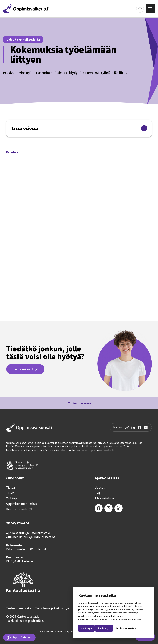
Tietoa (10, 488)
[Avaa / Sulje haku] (140, 9)
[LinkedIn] (119, 508)
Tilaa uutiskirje (104, 498)
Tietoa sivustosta (19, 608)
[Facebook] (99, 508)
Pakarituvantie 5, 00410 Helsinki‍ (27, 549)
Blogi (98, 493)
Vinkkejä (25, 73)
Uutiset (100, 488)
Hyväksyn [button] (86, 628)
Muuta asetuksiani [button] (126, 628)
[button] (12, 152)
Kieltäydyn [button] (104, 628)
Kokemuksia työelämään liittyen (105, 73)
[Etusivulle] (26, 9)
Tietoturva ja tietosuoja (52, 608)
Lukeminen (44, 73)
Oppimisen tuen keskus (22, 504)
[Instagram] (109, 508)
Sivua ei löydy (67, 73)
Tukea (10, 493)
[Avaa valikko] (150, 9)
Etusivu (9, 73)
